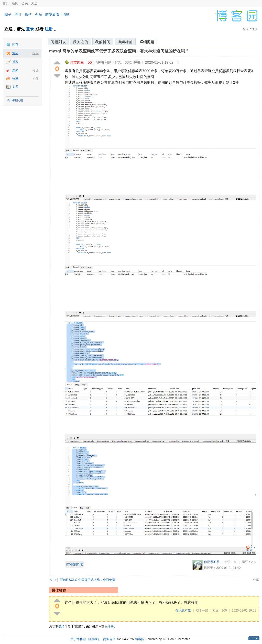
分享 (256, 580)
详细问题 (147, 42)
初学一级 (231, 562)
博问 (15, 53)
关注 (18, 15)
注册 (49, 29)
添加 (36, 78)
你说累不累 (212, 562)
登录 (30, 29)
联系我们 (94, 639)
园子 (8, 15)
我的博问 (103, 42)
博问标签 (125, 42)
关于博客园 (78, 639)
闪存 (15, 44)
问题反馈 (17, 100)
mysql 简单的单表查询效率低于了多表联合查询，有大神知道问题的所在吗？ (119, 51)
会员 (25, 3)
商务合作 (109, 639)
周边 (34, 3)
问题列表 (58, 42)
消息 (66, 15)
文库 (15, 87)
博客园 (140, 639)
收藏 (15, 78)
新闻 (15, 3)
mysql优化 (75, 564)
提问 (36, 53)
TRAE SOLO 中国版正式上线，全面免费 (88, 580)
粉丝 (28, 15)
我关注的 (81, 42)
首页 (6, 3)
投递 (36, 71)
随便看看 (52, 15)
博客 (15, 62)
